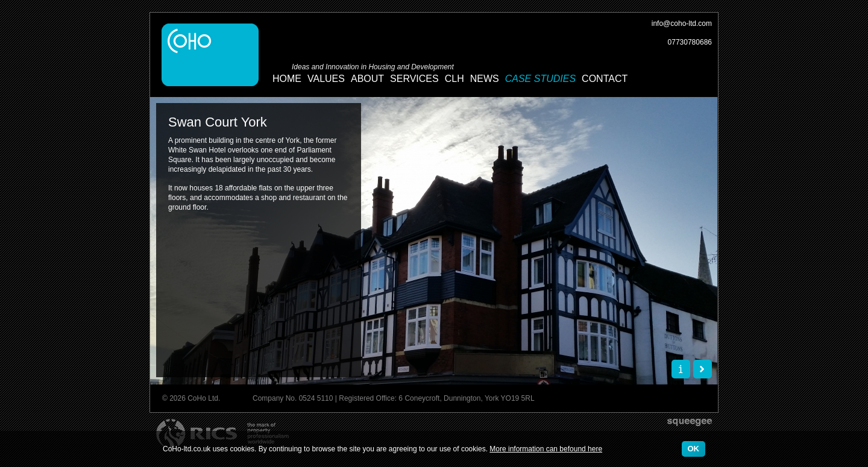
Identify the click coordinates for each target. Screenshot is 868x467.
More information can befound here (546, 449)
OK (694, 449)
